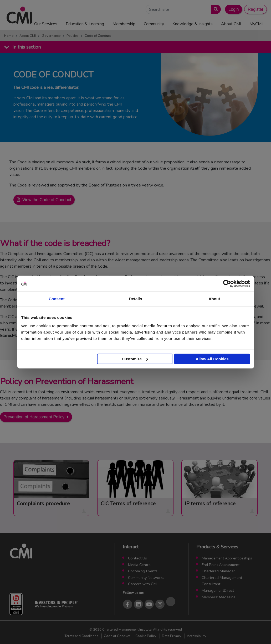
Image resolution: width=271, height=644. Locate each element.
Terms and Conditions (81, 636)
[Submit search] (215, 9)
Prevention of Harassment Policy (34, 417)
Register (255, 9)
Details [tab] (136, 299)
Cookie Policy (146, 636)
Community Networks (146, 578)
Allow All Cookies (212, 359)
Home (9, 36)
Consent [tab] (57, 299)
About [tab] (214, 299)
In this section (27, 47)
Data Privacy (172, 636)
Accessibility (197, 636)
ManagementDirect (218, 590)
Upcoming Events (143, 571)
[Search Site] (178, 9)
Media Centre (139, 565)
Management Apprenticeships (227, 558)
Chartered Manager (218, 571)
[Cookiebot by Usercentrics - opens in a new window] (227, 284)
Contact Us (137, 558)
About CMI (28, 36)
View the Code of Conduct (47, 200)
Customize (135, 359)
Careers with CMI (143, 584)
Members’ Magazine (219, 597)
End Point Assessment (221, 565)
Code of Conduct (117, 636)
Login (234, 9)
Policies (73, 36)
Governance (51, 36)
